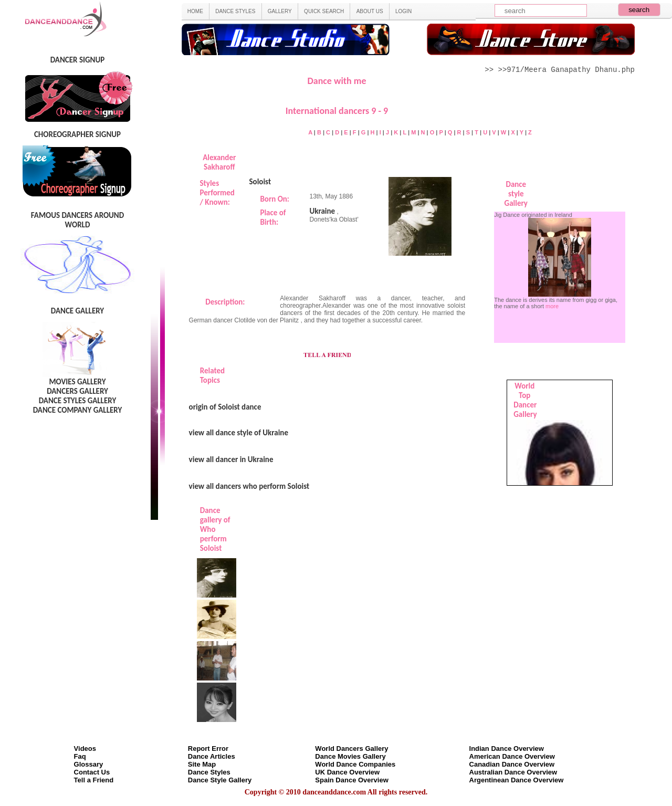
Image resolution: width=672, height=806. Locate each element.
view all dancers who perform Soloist (249, 486)
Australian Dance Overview (513, 772)
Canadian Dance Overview (512, 764)
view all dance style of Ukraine (239, 433)
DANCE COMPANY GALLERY (78, 410)
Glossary (89, 764)
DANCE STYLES (235, 11)
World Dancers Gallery (351, 749)
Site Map (202, 764)
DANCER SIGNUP (77, 60)
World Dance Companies (355, 764)
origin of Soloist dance (225, 407)
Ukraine (322, 211)
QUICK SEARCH (324, 11)
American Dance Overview (512, 756)
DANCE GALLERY (77, 311)
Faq (80, 756)
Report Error (208, 749)
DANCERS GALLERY (77, 391)
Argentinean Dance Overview (517, 780)
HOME (195, 11)
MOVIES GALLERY (77, 382)
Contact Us (92, 772)
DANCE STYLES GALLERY (78, 401)
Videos (85, 749)
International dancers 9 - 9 (337, 111)
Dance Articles (212, 756)
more (552, 306)
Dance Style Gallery (220, 780)
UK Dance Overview (347, 772)
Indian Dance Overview (507, 749)
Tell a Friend (94, 780)
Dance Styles (209, 772)
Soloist (260, 182)
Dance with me (337, 81)
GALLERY (280, 11)
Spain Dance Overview (351, 780)
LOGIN (403, 11)
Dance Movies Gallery (350, 756)
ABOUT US (370, 11)
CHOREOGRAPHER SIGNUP (77, 134)
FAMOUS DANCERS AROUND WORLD (77, 220)
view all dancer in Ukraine (231, 459)
